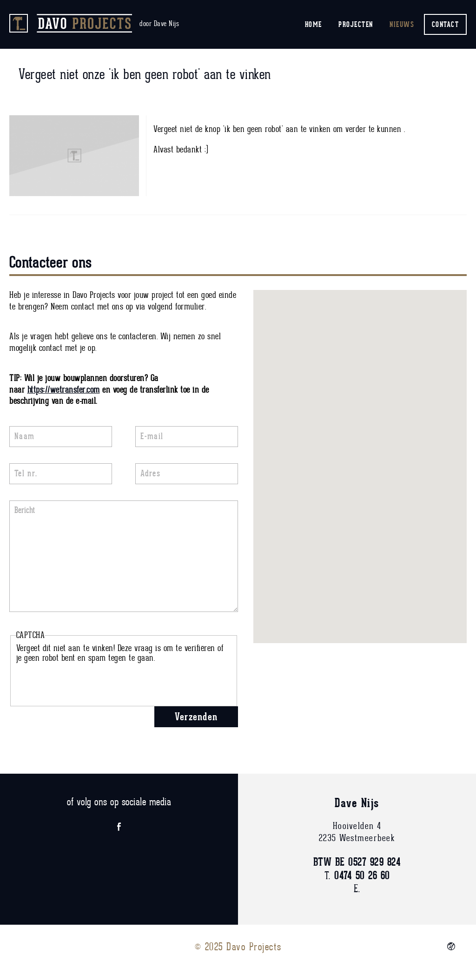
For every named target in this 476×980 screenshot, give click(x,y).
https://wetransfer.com (64, 390)
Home (314, 24)
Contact (446, 24)
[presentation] (87, 681)
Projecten (356, 24)
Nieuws (402, 24)
